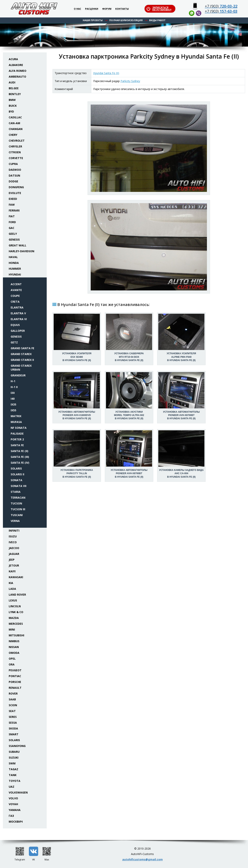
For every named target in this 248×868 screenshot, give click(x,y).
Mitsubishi (16, 635)
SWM (12, 763)
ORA (12, 664)
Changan (16, 129)
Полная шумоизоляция (126, 20)
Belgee (14, 88)
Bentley (15, 94)
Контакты (122, 9)
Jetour (14, 565)
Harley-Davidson (22, 251)
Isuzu (13, 536)
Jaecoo (14, 548)
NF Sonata (19, 428)
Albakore (16, 65)
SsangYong (17, 746)
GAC (12, 228)
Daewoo (15, 170)
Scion (13, 705)
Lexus (13, 600)
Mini (12, 629)
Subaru (14, 752)
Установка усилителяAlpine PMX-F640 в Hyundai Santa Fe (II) (181, 357)
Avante (16, 290)
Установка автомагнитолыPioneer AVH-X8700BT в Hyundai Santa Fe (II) (181, 415)
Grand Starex (21, 354)
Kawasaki (16, 577)
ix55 (13, 410)
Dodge (13, 181)
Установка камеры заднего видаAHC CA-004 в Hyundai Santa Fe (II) (181, 473)
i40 (13, 399)
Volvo (13, 798)
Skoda (13, 728)
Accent (16, 284)
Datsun (14, 175)
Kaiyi (12, 571)
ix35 (13, 404)
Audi (12, 82)
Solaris (16, 468)
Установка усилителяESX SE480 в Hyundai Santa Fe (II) (77, 357)
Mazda (14, 618)
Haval (13, 257)
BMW (12, 100)
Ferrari (14, 210)
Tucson (16, 503)
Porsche (15, 682)
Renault (15, 688)
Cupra (13, 164)
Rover (13, 693)
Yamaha (15, 810)
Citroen (15, 152)
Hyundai (15, 274)
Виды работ (157, 20)
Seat (12, 711)
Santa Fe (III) (20, 457)
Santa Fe (17, 445)
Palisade (17, 434)
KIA (11, 583)
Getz (14, 342)
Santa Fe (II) (19, 451)
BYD (11, 111)
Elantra (17, 307)
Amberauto (17, 77)
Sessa (13, 723)
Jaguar (14, 554)
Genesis (14, 240)
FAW (12, 205)
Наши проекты (93, 20)
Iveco (13, 542)
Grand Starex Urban (21, 368)
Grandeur (18, 375)
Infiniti (14, 531)
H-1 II (14, 387)
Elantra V (18, 313)
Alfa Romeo (18, 71)
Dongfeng (16, 187)
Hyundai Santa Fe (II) (106, 73)
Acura (13, 59)
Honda (14, 263)
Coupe (15, 296)
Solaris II (17, 474)
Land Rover (17, 595)
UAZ (12, 787)
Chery (13, 135)
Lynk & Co (16, 612)
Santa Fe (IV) (20, 463)
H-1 (13, 381)
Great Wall (18, 245)
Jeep (12, 560)
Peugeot (15, 670)
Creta (15, 302)
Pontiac (15, 676)
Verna (15, 521)
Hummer (15, 269)
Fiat (12, 216)
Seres (13, 717)
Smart (14, 734)
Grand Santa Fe (22, 348)
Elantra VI (19, 319)
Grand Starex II (22, 360)
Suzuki (14, 758)
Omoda (14, 653)
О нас (77, 9)
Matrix (16, 416)
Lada (12, 589)
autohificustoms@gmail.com (143, 859)
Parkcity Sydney (130, 81)
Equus (15, 325)
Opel (12, 659)
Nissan (14, 647)
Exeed (13, 199)
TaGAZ (13, 769)
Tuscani (17, 515)
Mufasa (16, 422)
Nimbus (14, 641)
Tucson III (18, 509)
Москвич (16, 822)
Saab (12, 699)
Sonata (16, 480)
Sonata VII (19, 486)
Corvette (16, 158)
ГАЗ (11, 816)
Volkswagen (18, 792)
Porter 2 (17, 439)
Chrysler (15, 146)
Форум (107, 9)
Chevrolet (17, 141)
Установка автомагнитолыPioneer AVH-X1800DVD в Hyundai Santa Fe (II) (77, 415)
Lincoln (15, 606)
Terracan (18, 498)
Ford (12, 222)
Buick (13, 106)
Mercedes (16, 624)
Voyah (13, 804)
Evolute (15, 193)
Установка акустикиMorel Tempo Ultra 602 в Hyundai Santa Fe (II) (129, 415)
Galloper (18, 331)
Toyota (15, 781)
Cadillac (15, 117)
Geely (13, 234)
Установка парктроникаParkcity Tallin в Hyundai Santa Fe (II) (77, 473)
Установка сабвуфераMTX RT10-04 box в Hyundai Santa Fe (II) (129, 357)
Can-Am (14, 123)
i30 (13, 393)
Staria (16, 492)
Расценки (92, 9)
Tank (13, 775)
